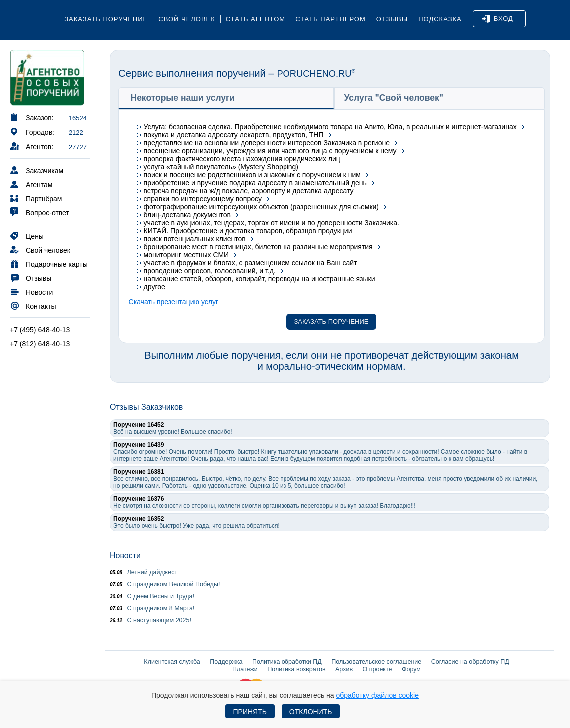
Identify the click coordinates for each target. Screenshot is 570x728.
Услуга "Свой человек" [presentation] (394, 98)
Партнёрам (36, 198)
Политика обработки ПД (287, 662)
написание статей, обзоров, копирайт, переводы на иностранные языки (260, 279)
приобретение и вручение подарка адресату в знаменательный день (255, 183)
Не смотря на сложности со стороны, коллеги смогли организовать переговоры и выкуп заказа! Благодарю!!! (265, 502)
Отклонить (311, 712)
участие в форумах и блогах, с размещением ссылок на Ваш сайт (251, 263)
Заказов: (32, 117)
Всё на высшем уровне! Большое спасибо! (173, 428)
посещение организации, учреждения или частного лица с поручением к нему (270, 151)
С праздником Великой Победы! (165, 584)
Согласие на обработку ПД (470, 662)
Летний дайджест (143, 572)
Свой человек (187, 19)
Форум (411, 669)
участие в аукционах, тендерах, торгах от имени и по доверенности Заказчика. (272, 223)
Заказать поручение (106, 19)
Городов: (32, 132)
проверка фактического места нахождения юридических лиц (242, 159)
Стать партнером (331, 19)
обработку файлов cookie (377, 695)
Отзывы (392, 19)
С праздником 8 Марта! (152, 608)
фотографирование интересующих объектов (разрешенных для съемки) (261, 207)
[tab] (227, 98)
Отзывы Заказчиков (146, 407)
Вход (498, 19)
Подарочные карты (49, 263)
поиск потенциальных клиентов (195, 239)
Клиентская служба (172, 662)
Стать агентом (255, 19)
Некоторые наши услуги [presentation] (183, 98)
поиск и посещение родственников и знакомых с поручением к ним (252, 175)
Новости (31, 291)
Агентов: (32, 146)
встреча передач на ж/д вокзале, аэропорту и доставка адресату (249, 191)
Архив (344, 669)
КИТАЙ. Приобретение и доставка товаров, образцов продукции (248, 231)
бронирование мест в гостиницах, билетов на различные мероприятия (258, 247)
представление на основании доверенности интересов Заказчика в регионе (267, 143)
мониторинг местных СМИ (186, 255)
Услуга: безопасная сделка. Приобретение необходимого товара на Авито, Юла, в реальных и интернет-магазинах (330, 127)
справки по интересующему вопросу (203, 199)
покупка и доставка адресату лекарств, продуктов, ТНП (234, 135)
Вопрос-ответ (40, 212)
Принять (250, 712)
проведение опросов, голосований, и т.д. (210, 271)
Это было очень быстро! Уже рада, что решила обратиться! (196, 522)
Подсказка (440, 19)
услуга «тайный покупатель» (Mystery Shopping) (221, 167)
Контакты (33, 305)
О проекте (378, 669)
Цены (27, 235)
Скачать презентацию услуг (173, 302)
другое (154, 287)
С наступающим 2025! (150, 620)
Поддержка (226, 662)
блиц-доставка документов (187, 215)
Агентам (31, 184)
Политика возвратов (296, 669)
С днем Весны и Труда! (152, 596)
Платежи (245, 669)
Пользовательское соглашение (376, 662)
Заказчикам (37, 170)
